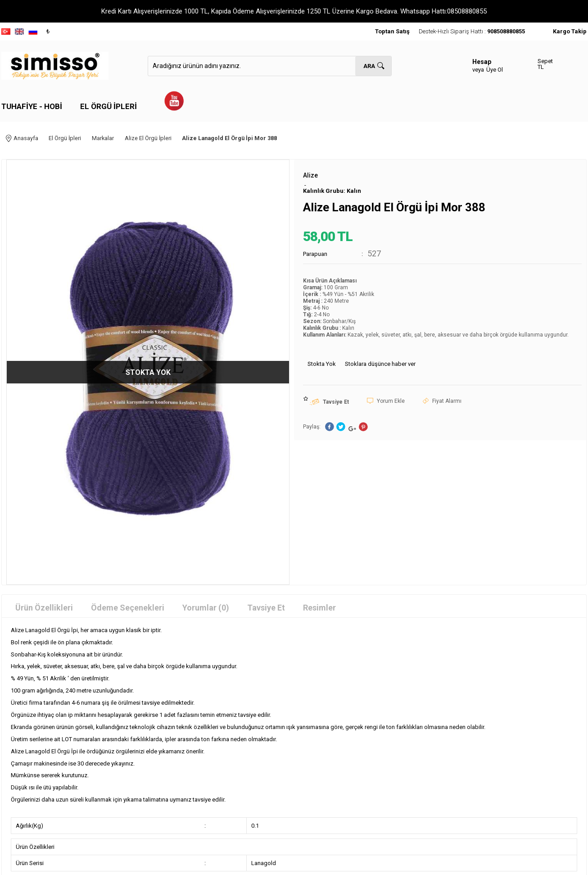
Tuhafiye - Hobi (32, 106)
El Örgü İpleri (109, 106)
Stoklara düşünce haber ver (380, 358)
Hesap (482, 62)
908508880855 (506, 31)
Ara (369, 66)
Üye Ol (495, 70)
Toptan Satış (392, 31)
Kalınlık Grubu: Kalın (332, 185)
